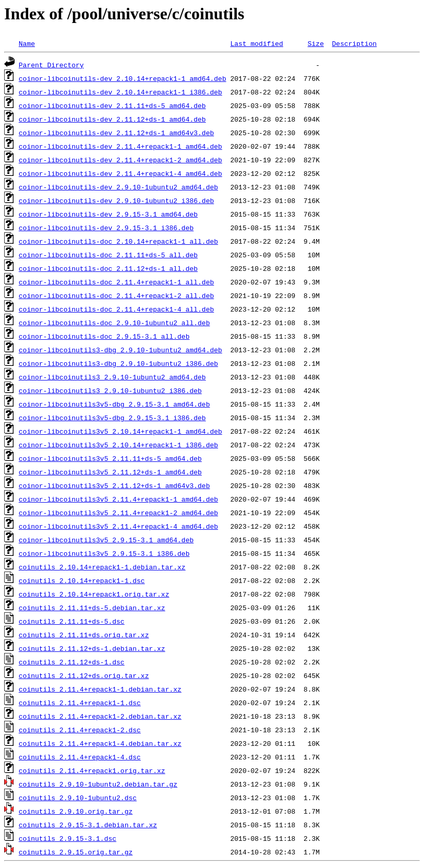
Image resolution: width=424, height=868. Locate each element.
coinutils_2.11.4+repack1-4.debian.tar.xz (100, 743)
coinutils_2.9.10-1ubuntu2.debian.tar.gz (98, 784)
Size (316, 43)
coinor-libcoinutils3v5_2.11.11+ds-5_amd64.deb (110, 458)
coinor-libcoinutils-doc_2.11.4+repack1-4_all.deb (116, 309)
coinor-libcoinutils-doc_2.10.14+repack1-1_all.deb (118, 241)
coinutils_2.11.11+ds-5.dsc (72, 621)
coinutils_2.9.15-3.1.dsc (68, 838)
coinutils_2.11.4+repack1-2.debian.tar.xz (100, 716)
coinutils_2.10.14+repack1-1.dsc (82, 580)
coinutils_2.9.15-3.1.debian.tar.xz (88, 825)
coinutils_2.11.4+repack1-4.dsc (80, 757)
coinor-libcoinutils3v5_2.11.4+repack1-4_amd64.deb (118, 526)
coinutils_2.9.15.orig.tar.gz (76, 852)
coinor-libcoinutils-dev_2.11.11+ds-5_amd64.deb (112, 105)
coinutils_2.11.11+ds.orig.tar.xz (84, 635)
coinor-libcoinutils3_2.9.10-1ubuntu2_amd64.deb (112, 377)
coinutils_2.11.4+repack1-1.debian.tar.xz (100, 689)
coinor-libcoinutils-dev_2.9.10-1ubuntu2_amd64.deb (118, 187)
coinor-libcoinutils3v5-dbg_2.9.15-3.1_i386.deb (112, 418)
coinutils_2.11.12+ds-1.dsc (72, 662)
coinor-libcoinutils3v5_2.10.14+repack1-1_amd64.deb (120, 431)
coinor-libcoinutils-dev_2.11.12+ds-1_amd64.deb (112, 119)
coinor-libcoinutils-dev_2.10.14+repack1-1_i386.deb (120, 92)
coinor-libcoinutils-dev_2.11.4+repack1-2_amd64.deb (120, 160)
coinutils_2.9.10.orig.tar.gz (76, 811)
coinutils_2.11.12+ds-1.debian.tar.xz (92, 648)
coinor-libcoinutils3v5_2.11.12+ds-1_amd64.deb (110, 472)
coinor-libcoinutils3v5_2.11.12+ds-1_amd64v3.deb (114, 485)
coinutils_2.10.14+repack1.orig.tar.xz (94, 594)
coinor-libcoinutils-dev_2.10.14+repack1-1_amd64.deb (123, 78)
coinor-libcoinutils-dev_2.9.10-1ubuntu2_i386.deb (116, 200)
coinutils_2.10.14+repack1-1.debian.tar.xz (102, 567)
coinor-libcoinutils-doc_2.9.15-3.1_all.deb (104, 336)
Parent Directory (51, 65)
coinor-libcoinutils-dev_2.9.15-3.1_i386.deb (106, 228)
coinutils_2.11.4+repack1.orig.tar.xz (92, 770)
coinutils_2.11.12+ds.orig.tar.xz (84, 675)
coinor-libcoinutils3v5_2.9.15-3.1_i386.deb (104, 553)
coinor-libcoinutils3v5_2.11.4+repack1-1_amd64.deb (118, 499)
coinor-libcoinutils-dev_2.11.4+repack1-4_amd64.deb (120, 173)
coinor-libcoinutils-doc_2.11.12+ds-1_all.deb (108, 268)
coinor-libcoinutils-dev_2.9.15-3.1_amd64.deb (108, 214)
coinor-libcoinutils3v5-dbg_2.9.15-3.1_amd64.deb (114, 404)
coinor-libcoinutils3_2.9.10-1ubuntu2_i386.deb (110, 390)
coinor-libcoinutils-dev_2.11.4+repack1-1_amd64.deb (120, 146)
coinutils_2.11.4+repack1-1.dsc (80, 703)
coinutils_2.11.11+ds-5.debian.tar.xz (92, 608)
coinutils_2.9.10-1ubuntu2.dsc (78, 798)
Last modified (256, 43)
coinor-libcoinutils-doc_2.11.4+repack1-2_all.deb (116, 295)
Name (27, 43)
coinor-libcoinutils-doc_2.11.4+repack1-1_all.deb (116, 282)
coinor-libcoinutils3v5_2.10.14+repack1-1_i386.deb (118, 445)
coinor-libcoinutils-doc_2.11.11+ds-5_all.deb (108, 255)
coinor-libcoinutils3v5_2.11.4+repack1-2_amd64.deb (118, 513)
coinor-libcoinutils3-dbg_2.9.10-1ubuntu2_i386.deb (118, 363)
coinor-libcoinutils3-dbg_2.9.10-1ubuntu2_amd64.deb (120, 350)
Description (354, 43)
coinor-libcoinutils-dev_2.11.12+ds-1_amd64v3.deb (116, 133)
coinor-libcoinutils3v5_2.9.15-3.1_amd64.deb (106, 540)
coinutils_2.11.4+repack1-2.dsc (80, 730)
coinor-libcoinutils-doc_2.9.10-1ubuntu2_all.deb (114, 323)
